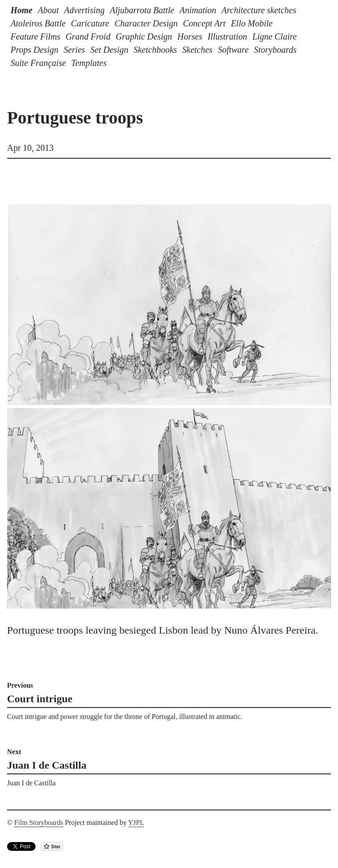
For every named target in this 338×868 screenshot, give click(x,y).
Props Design (35, 50)
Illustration (227, 36)
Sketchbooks (155, 50)
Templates (89, 63)
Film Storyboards (39, 822)
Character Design (146, 23)
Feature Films (35, 36)
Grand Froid (88, 36)
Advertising (84, 10)
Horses (190, 36)
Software (233, 50)
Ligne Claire (274, 36)
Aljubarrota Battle (142, 10)
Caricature (90, 23)
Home (22, 10)
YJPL (136, 822)
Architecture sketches (259, 10)
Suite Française (38, 63)
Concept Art (204, 23)
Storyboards (275, 50)
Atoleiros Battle (38, 23)
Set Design (109, 50)
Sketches (198, 50)
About (48, 10)
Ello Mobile (252, 23)
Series (75, 50)
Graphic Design (144, 36)
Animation (198, 10)
